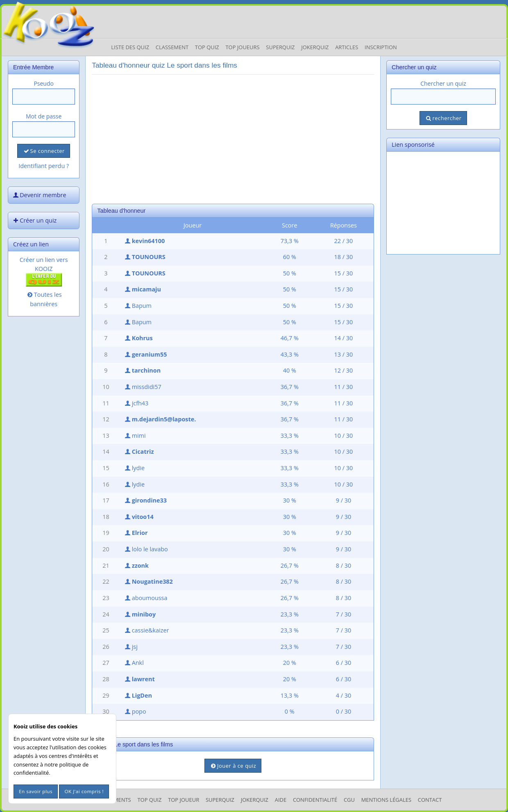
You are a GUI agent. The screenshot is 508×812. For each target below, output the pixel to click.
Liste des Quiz (130, 47)
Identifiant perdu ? (44, 166)
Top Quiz (207, 47)
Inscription (381, 47)
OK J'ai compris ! (84, 791)
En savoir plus (36, 791)
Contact (430, 800)
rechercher (443, 118)
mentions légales (386, 800)
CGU (349, 800)
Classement (172, 47)
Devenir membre (39, 195)
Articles (347, 47)
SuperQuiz (220, 800)
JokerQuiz (315, 47)
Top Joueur (184, 800)
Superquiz (280, 47)
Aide (281, 800)
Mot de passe (44, 116)
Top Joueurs (242, 47)
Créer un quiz (34, 220)
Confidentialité (315, 800)
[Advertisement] (233, 138)
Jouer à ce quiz (233, 766)
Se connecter (43, 151)
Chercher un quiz (443, 83)
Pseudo (44, 83)
